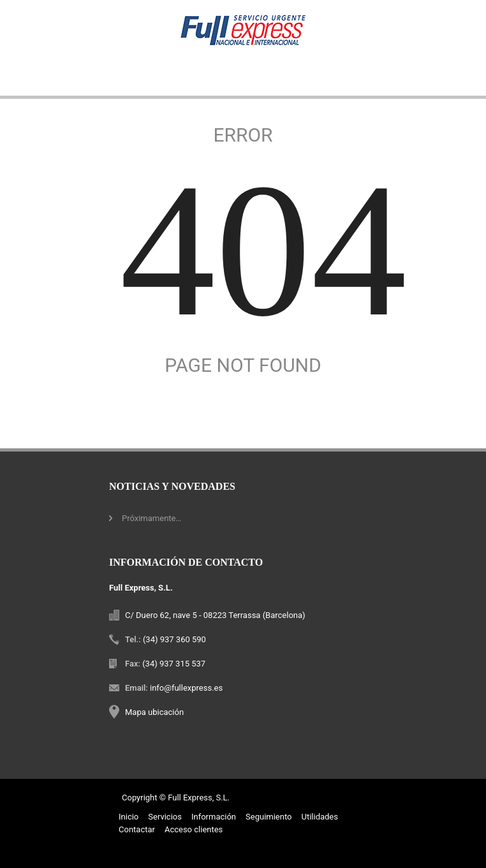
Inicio (129, 817)
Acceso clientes (194, 829)
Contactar (137, 829)
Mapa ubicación (154, 712)
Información (214, 817)
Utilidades (320, 817)
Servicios (165, 817)
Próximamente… (151, 518)
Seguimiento (269, 817)
